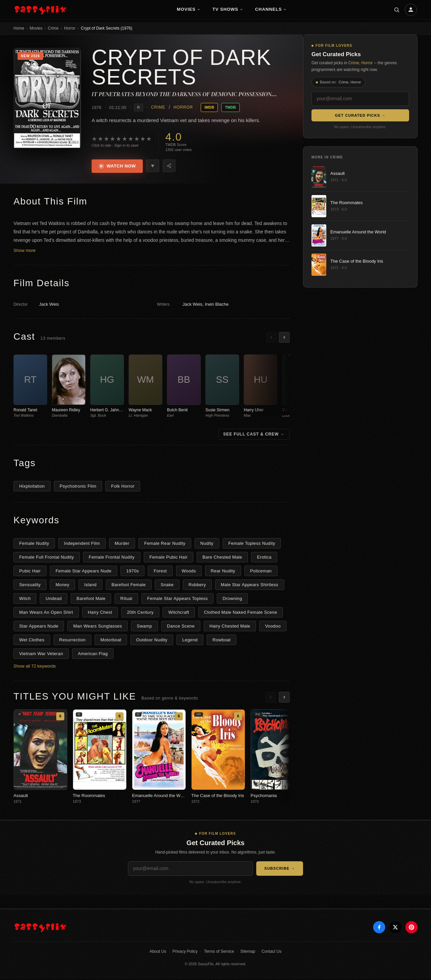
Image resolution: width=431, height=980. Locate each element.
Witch (25, 599)
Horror (70, 28)
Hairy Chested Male (230, 627)
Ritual (126, 599)
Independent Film (82, 544)
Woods (189, 572)
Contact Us (272, 953)
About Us (158, 953)
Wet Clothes (32, 641)
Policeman (261, 572)
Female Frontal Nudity (112, 558)
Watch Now (118, 166)
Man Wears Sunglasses (97, 627)
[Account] (411, 10)
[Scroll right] (284, 338)
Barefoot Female (129, 586)
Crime (53, 28)
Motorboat (111, 641)
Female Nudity (34, 544)
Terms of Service (219, 953)
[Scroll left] (271, 338)
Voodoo (273, 627)
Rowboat (222, 641)
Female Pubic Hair (169, 558)
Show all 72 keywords (35, 667)
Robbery (197, 586)
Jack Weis (49, 306)
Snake (167, 586)
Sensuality (30, 586)
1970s (132, 572)
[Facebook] (379, 929)
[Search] (397, 10)
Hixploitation (32, 487)
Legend (190, 641)
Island (90, 586)
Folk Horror (123, 487)
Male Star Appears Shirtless (250, 586)
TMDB (230, 107)
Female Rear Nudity (165, 544)
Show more (25, 252)
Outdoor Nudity (152, 641)
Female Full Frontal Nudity (47, 558)
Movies (189, 9)
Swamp (144, 627)
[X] (395, 929)
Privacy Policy (185, 953)
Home (19, 28)
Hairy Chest (100, 613)
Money (62, 586)
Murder (122, 544)
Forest (160, 572)
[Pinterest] (411, 929)
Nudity (207, 544)
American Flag (93, 655)
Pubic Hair (30, 572)
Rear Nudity (223, 572)
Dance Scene (181, 627)
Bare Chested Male (222, 558)
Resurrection (72, 641)
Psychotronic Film (78, 487)
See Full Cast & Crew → (254, 435)
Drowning (232, 599)
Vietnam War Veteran (41, 655)
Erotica (264, 558)
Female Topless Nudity (252, 544)
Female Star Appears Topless (177, 599)
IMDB (209, 107)
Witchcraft (179, 613)
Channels (271, 9)
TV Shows (228, 9)
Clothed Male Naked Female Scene (241, 613)
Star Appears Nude (39, 627)
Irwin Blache (217, 306)
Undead (54, 599)
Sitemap (248, 953)
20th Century (140, 613)
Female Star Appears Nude (84, 572)
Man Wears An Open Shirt (46, 613)
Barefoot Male (91, 599)
